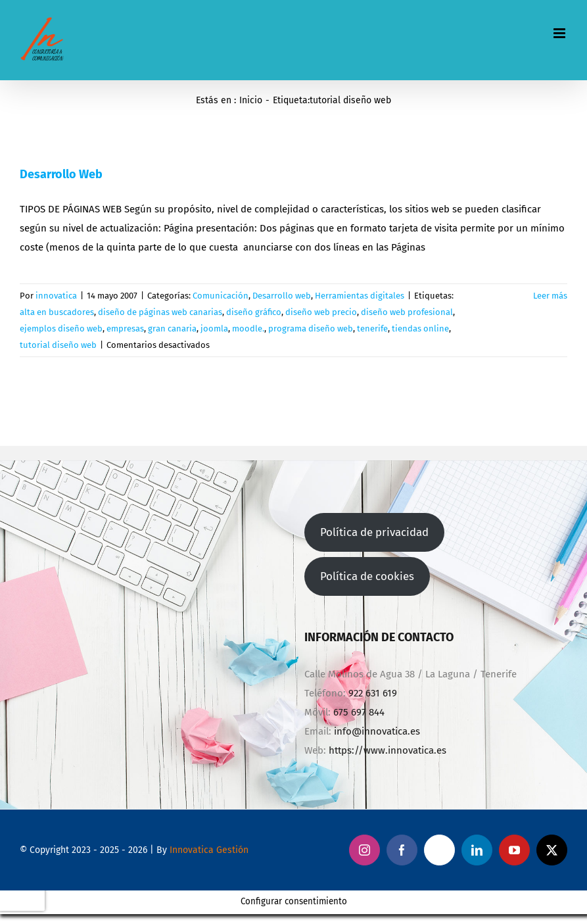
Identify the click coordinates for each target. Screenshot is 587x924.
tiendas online (420, 328)
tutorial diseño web (58, 345)
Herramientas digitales (360, 296)
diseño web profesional (407, 312)
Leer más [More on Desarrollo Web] (550, 296)
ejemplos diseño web (61, 328)
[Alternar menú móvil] (560, 33)
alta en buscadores (57, 312)
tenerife (372, 328)
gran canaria (172, 328)
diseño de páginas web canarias (160, 312)
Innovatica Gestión (209, 850)
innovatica (56, 296)
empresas (125, 328)
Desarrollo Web (61, 174)
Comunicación (221, 296)
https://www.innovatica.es (387, 750)
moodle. (248, 328)
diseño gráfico (254, 312)
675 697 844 (359, 712)
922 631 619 (373, 693)
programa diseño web (311, 328)
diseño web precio (321, 312)
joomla (214, 328)
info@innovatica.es (377, 731)
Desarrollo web (282, 296)
